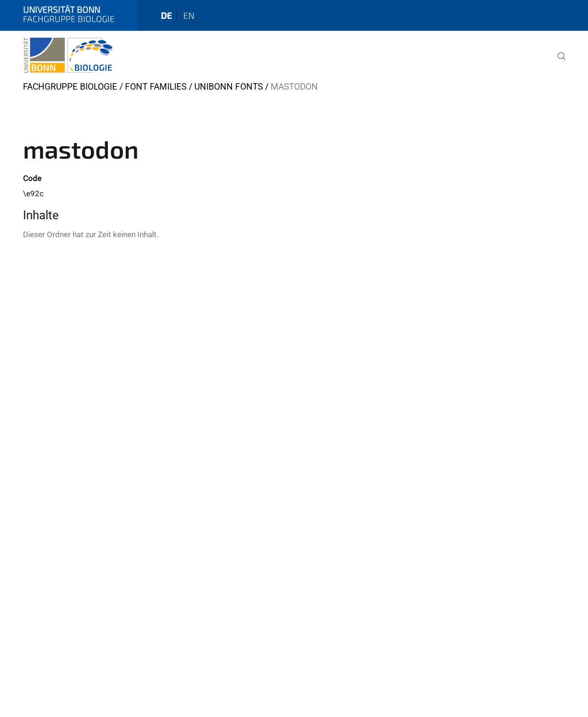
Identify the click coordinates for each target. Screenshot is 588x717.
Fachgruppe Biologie (70, 87)
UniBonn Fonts (229, 87)
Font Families (156, 87)
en (189, 15)
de (166, 15)
